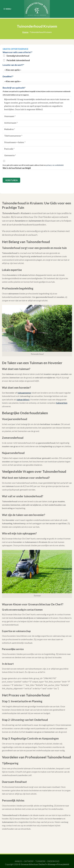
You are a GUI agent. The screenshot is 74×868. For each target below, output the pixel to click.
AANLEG (18, 861)
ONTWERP (29, 861)
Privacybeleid (63, 864)
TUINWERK (40, 861)
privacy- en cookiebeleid (55, 165)
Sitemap (51, 864)
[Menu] (8, 9)
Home (25, 32)
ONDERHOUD (53, 861)
